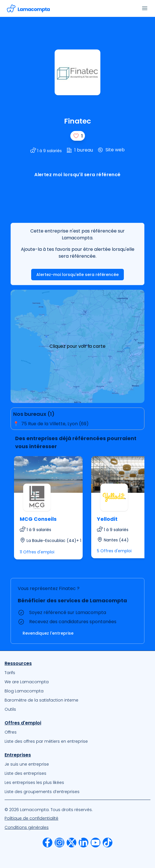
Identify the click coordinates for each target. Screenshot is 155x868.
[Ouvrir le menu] (145, 8)
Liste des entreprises (25, 773)
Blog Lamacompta (24, 691)
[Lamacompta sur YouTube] (96, 843)
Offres (11, 732)
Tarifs (10, 673)
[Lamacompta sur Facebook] (47, 843)
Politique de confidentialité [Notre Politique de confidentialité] (31, 818)
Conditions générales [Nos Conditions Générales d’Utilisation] (27, 827)
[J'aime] (78, 136)
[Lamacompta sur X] (71, 843)
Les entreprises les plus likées (34, 782)
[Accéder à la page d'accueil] (28, 8)
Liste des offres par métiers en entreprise (46, 741)
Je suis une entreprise (27, 764)
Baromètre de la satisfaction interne (41, 700)
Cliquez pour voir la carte (77, 346)
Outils (10, 709)
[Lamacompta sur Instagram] (59, 843)
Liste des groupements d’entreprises (42, 792)
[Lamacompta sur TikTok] (108, 843)
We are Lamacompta (27, 682)
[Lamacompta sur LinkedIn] (84, 843)
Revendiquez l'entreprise (48, 633)
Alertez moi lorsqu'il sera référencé (77, 175)
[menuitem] (77, 673)
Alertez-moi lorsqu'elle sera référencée (77, 275)
